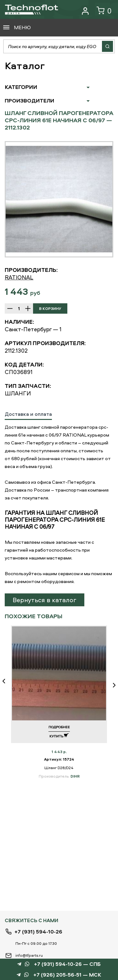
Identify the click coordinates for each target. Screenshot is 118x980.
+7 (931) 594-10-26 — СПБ (67, 964)
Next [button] (112, 685)
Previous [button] (6, 685)
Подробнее (59, 727)
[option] (59, 199)
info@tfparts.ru (29, 955)
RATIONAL (19, 277)
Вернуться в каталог (45, 600)
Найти (107, 46)
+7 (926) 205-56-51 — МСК (67, 975)
